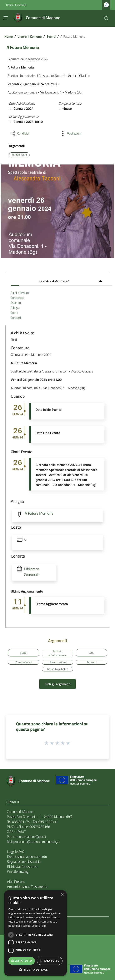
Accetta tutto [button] (21, 961)
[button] (35, 970)
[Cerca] (106, 18)
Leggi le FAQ (16, 852)
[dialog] (35, 933)
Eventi (51, 36)
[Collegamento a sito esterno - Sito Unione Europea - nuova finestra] (76, 781)
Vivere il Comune (30, 36)
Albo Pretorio (16, 882)
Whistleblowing (18, 872)
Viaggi (24, 653)
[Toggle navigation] (6, 18)
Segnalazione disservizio (24, 862)
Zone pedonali (24, 662)
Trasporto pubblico (57, 669)
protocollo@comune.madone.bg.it (37, 842)
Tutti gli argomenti (57, 684)
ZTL (91, 653)
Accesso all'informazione (58, 653)
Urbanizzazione (58, 662)
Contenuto (17, 298)
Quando (16, 303)
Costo (14, 313)
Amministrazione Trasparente (27, 887)
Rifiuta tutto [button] (50, 961)
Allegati (15, 308)
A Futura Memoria (39, 513)
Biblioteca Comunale (32, 572)
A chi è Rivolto (20, 293)
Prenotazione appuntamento (27, 857)
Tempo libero (19, 154)
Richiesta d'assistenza (22, 867)
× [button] (62, 895)
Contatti (16, 318)
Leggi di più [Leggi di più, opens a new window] (39, 926)
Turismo (91, 662)
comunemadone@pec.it (30, 837)
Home (9, 36)
